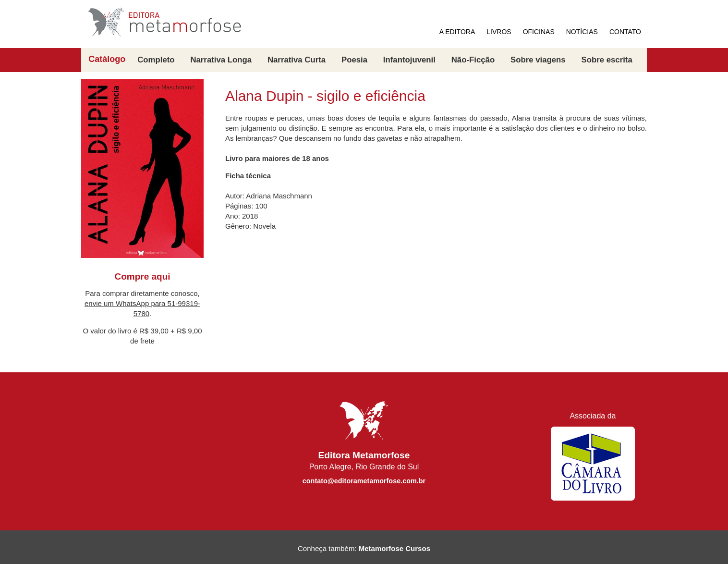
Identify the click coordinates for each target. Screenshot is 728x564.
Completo (156, 60)
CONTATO (625, 32)
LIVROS (499, 32)
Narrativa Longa (221, 60)
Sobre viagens (538, 60)
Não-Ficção (473, 60)
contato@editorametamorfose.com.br (364, 481)
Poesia (354, 60)
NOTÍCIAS (582, 32)
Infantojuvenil (409, 60)
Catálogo (107, 59)
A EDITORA (457, 32)
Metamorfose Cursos (394, 548)
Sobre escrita (607, 60)
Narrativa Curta (297, 60)
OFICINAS (539, 32)
